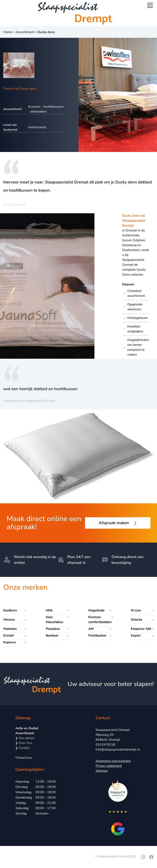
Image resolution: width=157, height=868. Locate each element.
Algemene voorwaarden (113, 761)
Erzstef (9, 636)
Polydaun (53, 629)
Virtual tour (24, 758)
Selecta (136, 620)
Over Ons (24, 743)
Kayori (136, 636)
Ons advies (25, 738)
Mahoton (10, 629)
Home (8, 32)
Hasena (9, 620)
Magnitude (96, 610)
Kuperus (10, 642)
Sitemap (101, 771)
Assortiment (25, 32)
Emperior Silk (141, 629)
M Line (136, 610)
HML (49, 610)
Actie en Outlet (27, 728)
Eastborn (10, 610)
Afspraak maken (118, 523)
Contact (22, 748)
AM (91, 629)
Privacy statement (109, 766)
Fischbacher (97, 636)
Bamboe (52, 636)
